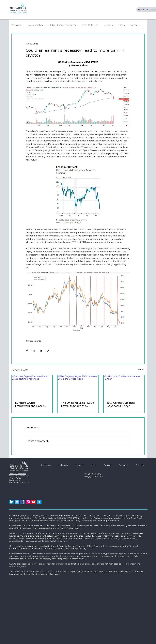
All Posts (16, 25)
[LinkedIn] (12, 502)
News (134, 25)
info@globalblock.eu (94, 476)
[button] (138, 465)
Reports (108, 25)
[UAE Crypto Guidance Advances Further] (124, 386)
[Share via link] (48, 351)
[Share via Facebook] (27, 351)
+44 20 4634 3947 (93, 474)
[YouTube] (34, 502)
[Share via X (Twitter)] (34, 351)
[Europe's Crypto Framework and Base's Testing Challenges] (32, 386)
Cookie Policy (15, 478)
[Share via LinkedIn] (41, 351)
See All (141, 370)
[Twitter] (17, 502)
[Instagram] (28, 502)
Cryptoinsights (35, 25)
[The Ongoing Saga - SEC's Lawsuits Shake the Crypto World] (78, 386)
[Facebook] (23, 502)
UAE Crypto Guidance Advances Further (121, 404)
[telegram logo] (39, 502)
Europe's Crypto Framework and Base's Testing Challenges (30, 404)
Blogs (122, 25)
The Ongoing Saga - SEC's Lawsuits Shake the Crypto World (78, 404)
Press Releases (90, 25)
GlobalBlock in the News (62, 25)
